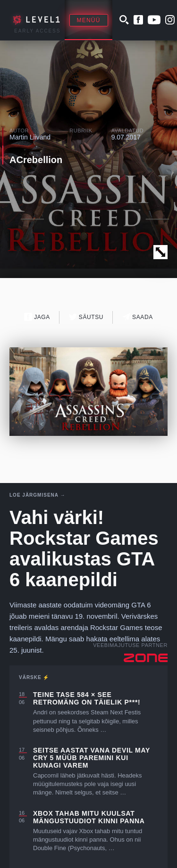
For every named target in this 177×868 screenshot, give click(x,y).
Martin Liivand (30, 137)
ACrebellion (36, 160)
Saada (138, 317)
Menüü (89, 20)
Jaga (37, 317)
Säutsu (86, 317)
